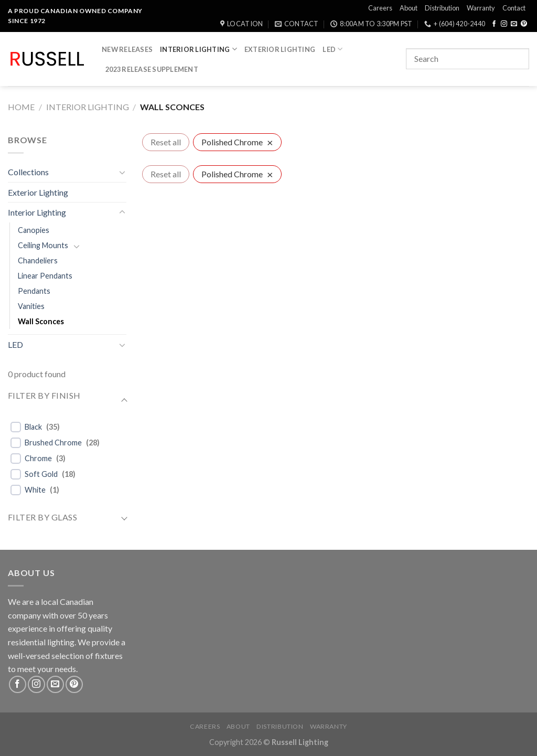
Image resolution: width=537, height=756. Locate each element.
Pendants (34, 291)
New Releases (127, 49)
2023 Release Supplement (152, 69)
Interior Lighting (198, 49)
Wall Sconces (41, 321)
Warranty (481, 8)
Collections (28, 172)
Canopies (34, 230)
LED (332, 49)
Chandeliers (38, 260)
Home (21, 107)
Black (33, 427)
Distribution (442, 8)
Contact (514, 8)
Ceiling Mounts (43, 245)
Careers (380, 8)
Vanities (31, 306)
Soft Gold (41, 474)
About (409, 8)
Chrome (38, 458)
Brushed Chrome (53, 443)
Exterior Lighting (280, 49)
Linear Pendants (45, 276)
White (35, 490)
